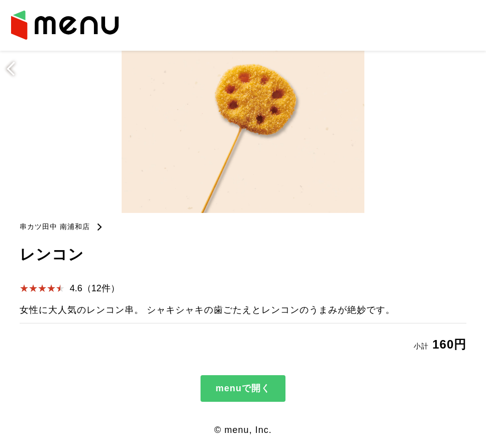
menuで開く (243, 388)
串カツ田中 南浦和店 (55, 227)
